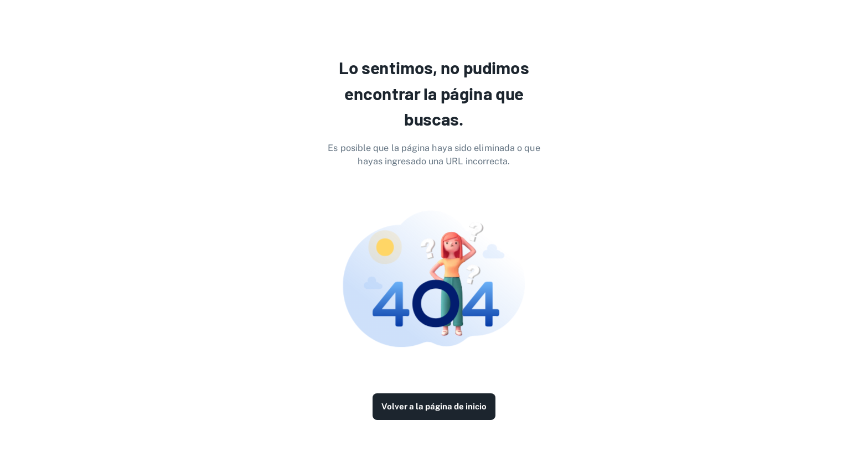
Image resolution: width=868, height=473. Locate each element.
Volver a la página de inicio (434, 407)
